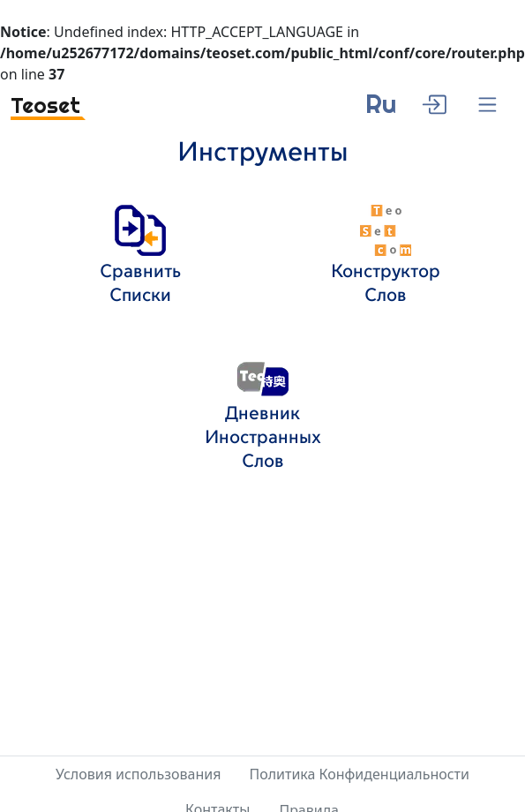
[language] (381, 111)
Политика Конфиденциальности (359, 774)
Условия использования (138, 774)
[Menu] (487, 105)
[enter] (434, 102)
